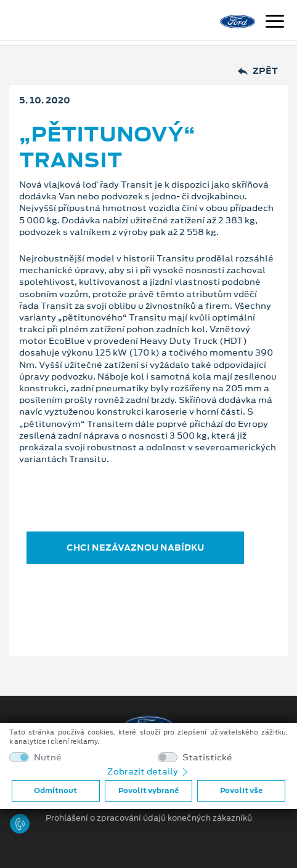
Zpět (258, 71)
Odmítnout (55, 790)
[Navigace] (275, 23)
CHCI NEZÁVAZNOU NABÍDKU (135, 547)
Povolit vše (241, 790)
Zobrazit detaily (148, 771)
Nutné (48, 758)
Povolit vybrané (148, 790)
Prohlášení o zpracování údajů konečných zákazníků (149, 818)
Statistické (207, 758)
